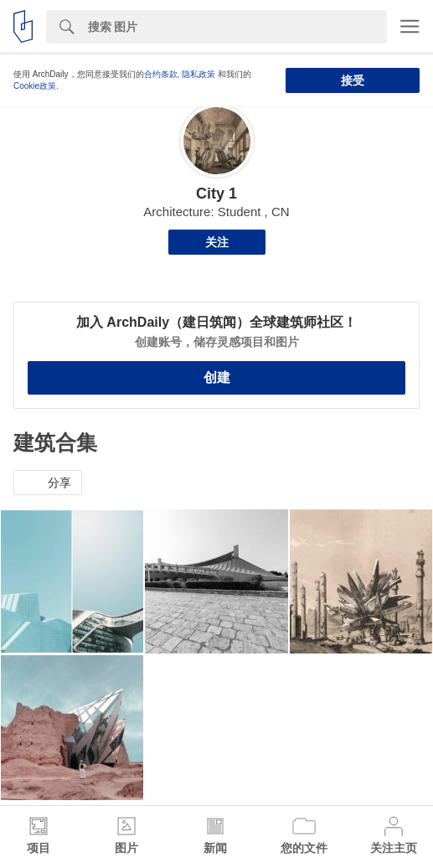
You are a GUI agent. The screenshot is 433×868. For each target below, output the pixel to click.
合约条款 (161, 74)
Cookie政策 (35, 86)
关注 (217, 242)
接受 (353, 80)
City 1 (216, 194)
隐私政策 (198, 74)
